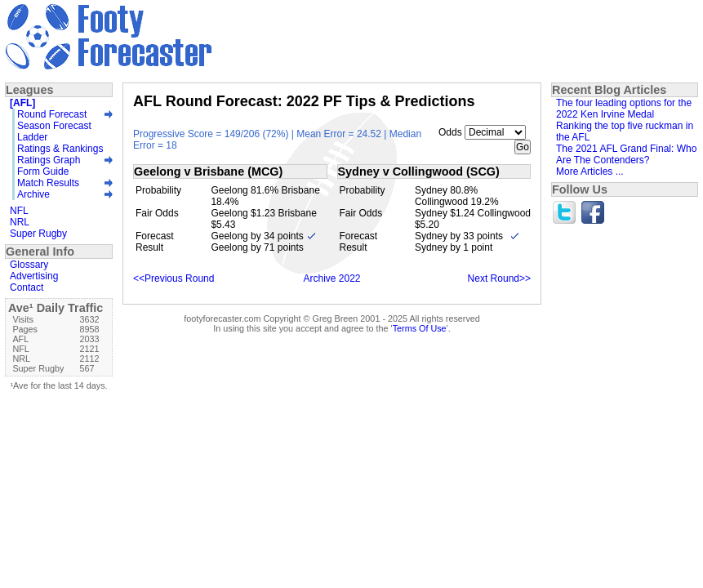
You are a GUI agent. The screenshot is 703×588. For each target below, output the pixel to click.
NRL (20, 222)
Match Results (48, 183)
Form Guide (43, 171)
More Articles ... (590, 171)
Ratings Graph (49, 160)
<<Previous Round (174, 278)
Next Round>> (499, 278)
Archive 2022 (331, 278)
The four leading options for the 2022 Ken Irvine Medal (624, 109)
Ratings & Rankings (60, 149)
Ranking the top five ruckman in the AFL (625, 131)
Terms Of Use (420, 328)
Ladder (32, 137)
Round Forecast (52, 114)
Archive (33, 194)
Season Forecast (54, 126)
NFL (19, 211)
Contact (27, 287)
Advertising (34, 276)
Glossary (29, 265)
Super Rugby (38, 234)
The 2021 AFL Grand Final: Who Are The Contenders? (626, 154)
